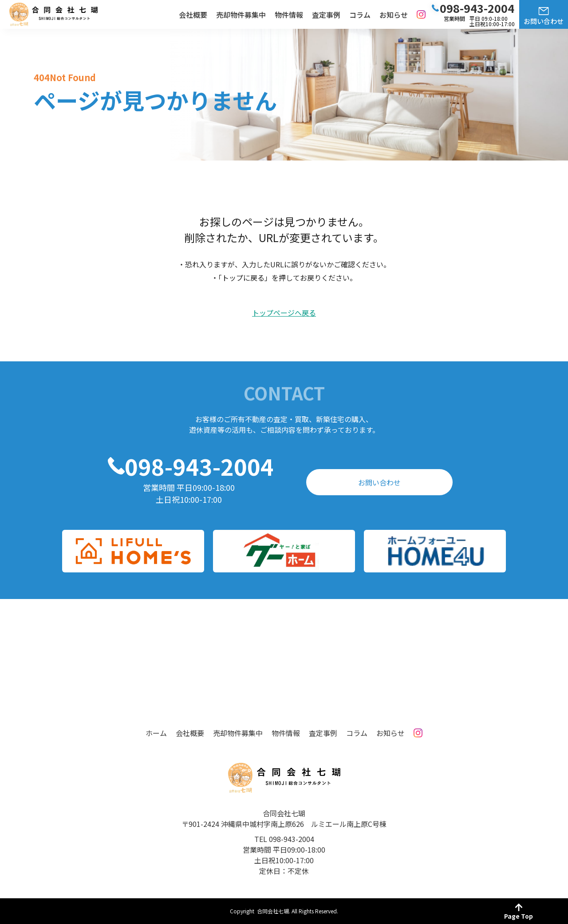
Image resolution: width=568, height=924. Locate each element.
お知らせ (394, 15)
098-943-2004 (199, 466)
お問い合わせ (544, 21)
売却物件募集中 (241, 15)
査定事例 (326, 15)
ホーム (156, 733)
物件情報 (289, 15)
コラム (360, 15)
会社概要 (193, 15)
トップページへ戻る (284, 313)
